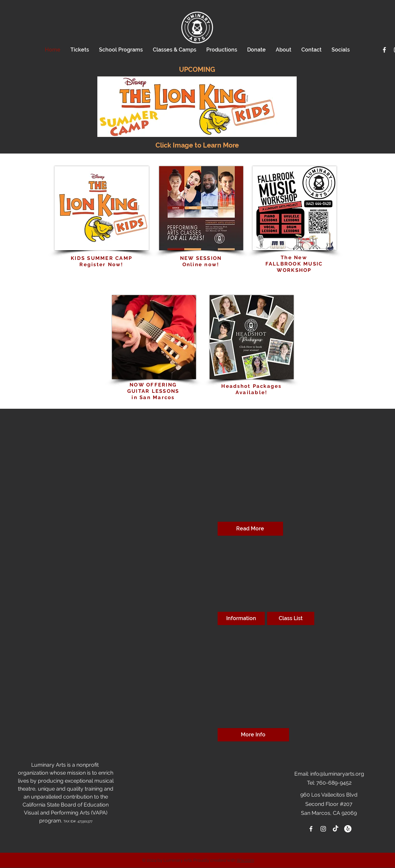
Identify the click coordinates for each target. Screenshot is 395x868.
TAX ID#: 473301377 (78, 821)
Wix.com (245, 860)
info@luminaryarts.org (337, 774)
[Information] (241, 618)
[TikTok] (336, 829)
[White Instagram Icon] (323, 829)
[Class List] (291, 618)
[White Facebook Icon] (384, 50)
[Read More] (250, 529)
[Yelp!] (348, 829)
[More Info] (253, 735)
